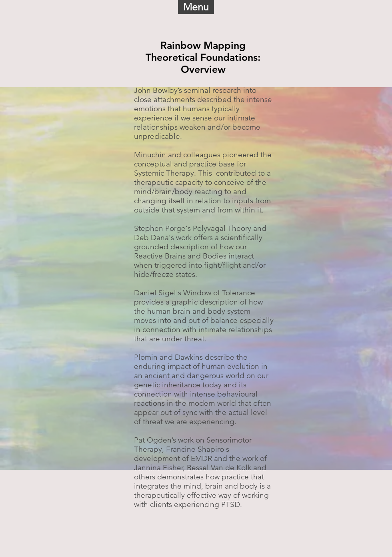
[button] (196, 7)
